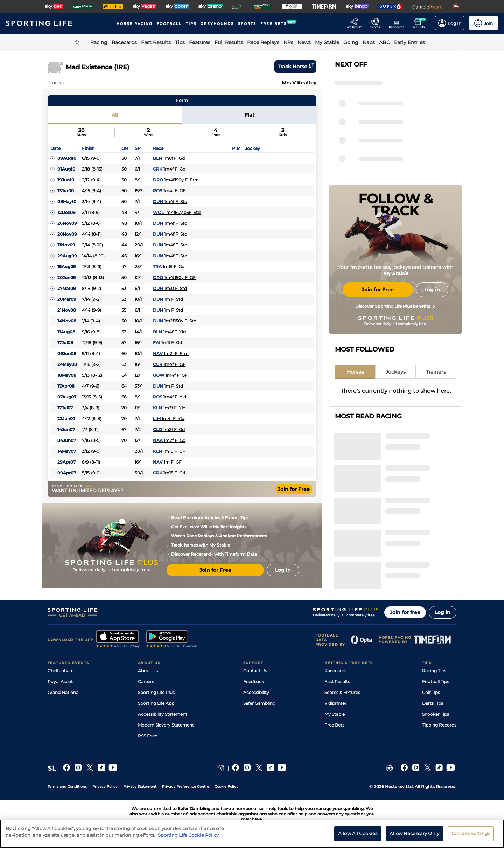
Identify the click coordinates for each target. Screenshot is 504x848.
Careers (146, 682)
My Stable (335, 714)
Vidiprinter (335, 703)
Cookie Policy (226, 787)
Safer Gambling (259, 703)
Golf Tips (431, 692)
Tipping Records (439, 725)
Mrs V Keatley (299, 83)
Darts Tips (433, 703)
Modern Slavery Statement (166, 725)
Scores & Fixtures (342, 692)
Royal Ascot (60, 682)
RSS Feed (148, 736)
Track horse (295, 67)
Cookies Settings (471, 833)
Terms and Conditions (67, 787)
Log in (443, 612)
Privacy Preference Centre (185, 787)
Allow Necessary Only (414, 833)
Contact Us (255, 671)
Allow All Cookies (358, 833)
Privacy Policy (105, 787)
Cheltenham (61, 671)
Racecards (335, 671)
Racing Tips (434, 671)
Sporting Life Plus (156, 692)
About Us (148, 671)
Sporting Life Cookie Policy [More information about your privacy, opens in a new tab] (188, 835)
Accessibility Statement (163, 714)
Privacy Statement (140, 787)
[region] (252, 834)
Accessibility (256, 692)
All (115, 115)
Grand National (64, 692)
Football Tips (436, 682)
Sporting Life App (156, 703)
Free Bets (334, 725)
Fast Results (337, 682)
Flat (250, 115)
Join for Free (294, 489)
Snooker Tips (436, 714)
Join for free (405, 612)
